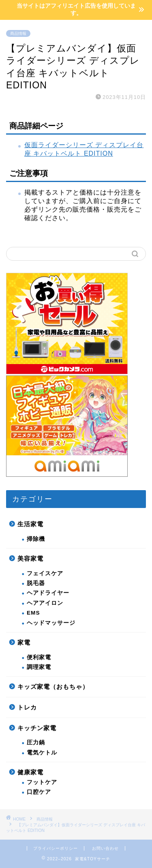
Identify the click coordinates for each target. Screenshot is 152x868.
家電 (24, 642)
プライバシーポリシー (56, 848)
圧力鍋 (36, 743)
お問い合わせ (105, 848)
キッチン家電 (37, 728)
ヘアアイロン (45, 603)
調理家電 (39, 667)
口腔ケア (39, 792)
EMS (33, 613)
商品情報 (18, 33)
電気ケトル (42, 753)
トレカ (27, 707)
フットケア (42, 782)
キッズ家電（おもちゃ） (53, 687)
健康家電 (30, 772)
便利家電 (39, 657)
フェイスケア (45, 573)
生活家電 (30, 524)
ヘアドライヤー (48, 593)
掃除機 (36, 539)
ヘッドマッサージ (51, 623)
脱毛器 (36, 583)
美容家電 (30, 558)
